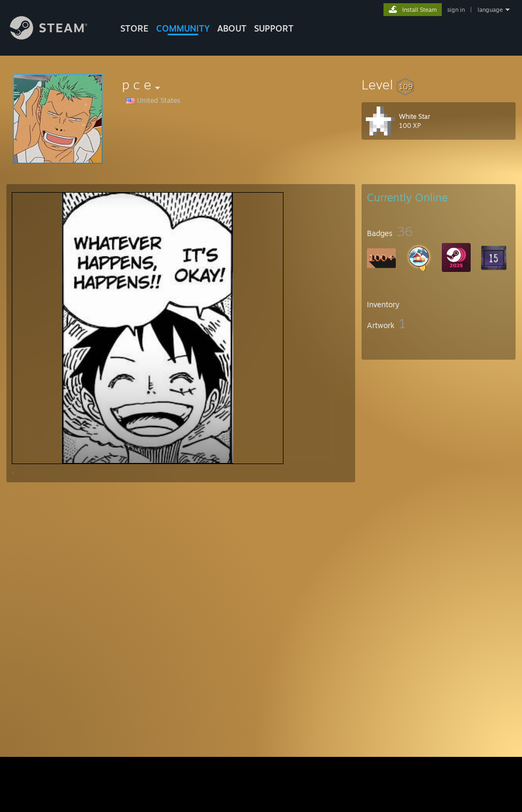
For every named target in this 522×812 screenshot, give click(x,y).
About (232, 28)
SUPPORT (274, 28)
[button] (439, 85)
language (490, 10)
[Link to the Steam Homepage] (57, 37)
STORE (135, 28)
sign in (456, 10)
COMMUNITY (183, 28)
